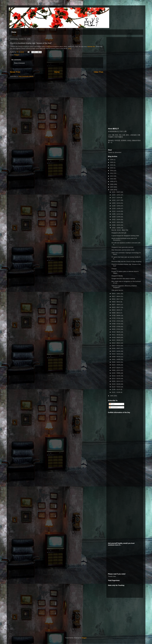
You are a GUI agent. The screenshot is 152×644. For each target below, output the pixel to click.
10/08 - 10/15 (116, 225)
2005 (112, 396)
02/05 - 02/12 (116, 381)
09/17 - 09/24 (116, 296)
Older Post (98, 72)
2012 (112, 173)
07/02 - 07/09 (116, 327)
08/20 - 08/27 (116, 307)
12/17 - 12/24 (116, 198)
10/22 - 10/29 (116, 220)
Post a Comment (20, 63)
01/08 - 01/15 (116, 389)
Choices (114, 269)
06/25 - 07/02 (116, 329)
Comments (113, 407)
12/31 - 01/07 (116, 192)
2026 (112, 160)
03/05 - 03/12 (116, 370)
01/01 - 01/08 (116, 392)
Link (70, 48)
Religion (17, 55)
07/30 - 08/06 (116, 316)
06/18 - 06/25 (116, 332)
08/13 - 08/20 (116, 310)
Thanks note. (112, 576)
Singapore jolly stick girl (119, 233)
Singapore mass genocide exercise (122, 247)
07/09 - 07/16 (116, 324)
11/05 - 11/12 (116, 214)
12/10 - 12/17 (116, 200)
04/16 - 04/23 (116, 354)
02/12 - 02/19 (116, 379)
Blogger (84, 638)
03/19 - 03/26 (116, 365)
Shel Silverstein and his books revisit (123, 250)
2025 (112, 162)
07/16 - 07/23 (116, 321)
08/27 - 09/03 (116, 305)
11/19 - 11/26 (116, 208)
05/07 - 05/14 (116, 346)
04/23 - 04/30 (116, 351)
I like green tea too (117, 290)
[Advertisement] (124, 52)
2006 (112, 190)
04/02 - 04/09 (116, 359)
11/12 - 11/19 (116, 211)
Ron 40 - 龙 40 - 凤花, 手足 (120, 230)
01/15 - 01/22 (116, 387)
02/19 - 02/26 (116, 376)
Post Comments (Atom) (26, 76)
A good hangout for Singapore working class (125, 236)
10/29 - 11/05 (116, 217)
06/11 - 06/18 (116, 335)
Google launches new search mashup (123, 279)
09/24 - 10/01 (116, 294)
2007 (112, 187)
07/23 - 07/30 (116, 318)
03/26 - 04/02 (116, 362)
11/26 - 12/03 (116, 206)
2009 (112, 181)
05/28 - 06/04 (116, 337)
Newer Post (15, 72)
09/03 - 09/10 (116, 302)
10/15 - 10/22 (116, 222)
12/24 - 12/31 (116, 195)
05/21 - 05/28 (116, 340)
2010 (112, 179)
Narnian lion (91, 47)
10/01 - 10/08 (116, 228)
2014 (112, 171)
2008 (112, 184)
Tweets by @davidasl (115, 152)
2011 (112, 176)
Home (14, 32)
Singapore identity (117, 276)
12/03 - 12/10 (116, 203)
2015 (112, 168)
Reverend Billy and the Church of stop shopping (126, 261)
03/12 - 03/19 (116, 368)
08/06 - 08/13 (116, 313)
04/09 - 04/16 (116, 357)
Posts (112, 404)
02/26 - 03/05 (116, 373)
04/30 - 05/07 (116, 348)
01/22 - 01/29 (116, 384)
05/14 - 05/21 (116, 343)
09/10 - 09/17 (116, 299)
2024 (112, 165)
